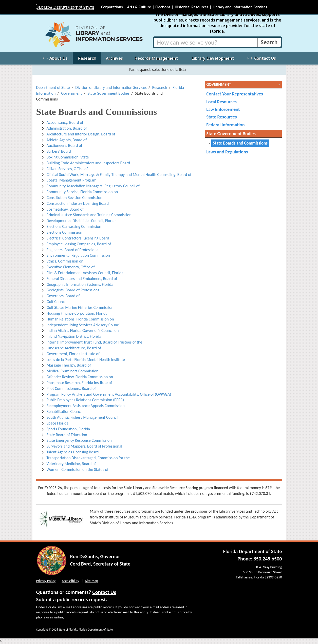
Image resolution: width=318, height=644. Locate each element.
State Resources (221, 117)
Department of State (53, 87)
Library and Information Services (240, 7)
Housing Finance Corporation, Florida (77, 313)
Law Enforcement (223, 109)
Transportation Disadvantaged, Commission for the (88, 458)
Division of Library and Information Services (111, 87)
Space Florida (58, 423)
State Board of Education (67, 435)
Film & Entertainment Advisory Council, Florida (85, 273)
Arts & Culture (139, 7)
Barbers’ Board (59, 151)
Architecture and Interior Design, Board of (81, 134)
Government (71, 93)
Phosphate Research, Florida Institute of (79, 383)
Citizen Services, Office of (67, 169)
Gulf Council (57, 302)
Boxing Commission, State (68, 157)
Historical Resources (191, 7)
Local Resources (221, 102)
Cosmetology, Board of (65, 209)
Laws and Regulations (227, 152)
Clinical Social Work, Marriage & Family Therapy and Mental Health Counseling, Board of (119, 175)
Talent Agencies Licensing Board (73, 452)
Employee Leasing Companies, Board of (79, 244)
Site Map (92, 581)
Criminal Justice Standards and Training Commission (89, 215)
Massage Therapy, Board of (69, 365)
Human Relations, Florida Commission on (80, 319)
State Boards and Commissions (240, 143)
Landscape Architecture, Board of (74, 348)
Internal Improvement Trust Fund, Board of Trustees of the (95, 342)
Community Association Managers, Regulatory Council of (93, 186)
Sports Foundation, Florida (68, 429)
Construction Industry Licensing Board (78, 203)
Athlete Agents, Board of (67, 140)
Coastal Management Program (72, 180)
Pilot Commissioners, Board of (71, 388)
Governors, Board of (63, 296)
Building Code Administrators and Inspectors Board (88, 163)
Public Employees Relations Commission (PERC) (85, 400)
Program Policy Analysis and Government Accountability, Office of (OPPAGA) (109, 394)
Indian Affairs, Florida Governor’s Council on (83, 330)
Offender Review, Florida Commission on (80, 377)
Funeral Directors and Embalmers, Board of (82, 279)
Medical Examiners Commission (73, 371)
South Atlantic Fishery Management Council (82, 417)
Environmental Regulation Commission (78, 255)
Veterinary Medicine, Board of (71, 464)
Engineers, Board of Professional (73, 250)
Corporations (112, 7)
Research (160, 87)
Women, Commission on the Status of (78, 469)
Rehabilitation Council (65, 411)
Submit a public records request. (72, 599)
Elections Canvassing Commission (74, 226)
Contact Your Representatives (235, 94)
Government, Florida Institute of (73, 354)
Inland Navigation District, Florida (74, 336)
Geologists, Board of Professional (74, 290)
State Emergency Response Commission (79, 440)
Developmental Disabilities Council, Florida (82, 221)
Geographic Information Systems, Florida (80, 284)
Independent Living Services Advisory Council (84, 325)
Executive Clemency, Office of (71, 267)
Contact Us (104, 592)
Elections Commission (64, 232)
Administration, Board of (67, 128)
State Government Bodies (108, 93)
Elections (163, 7)
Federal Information (225, 125)
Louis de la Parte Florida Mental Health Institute (86, 360)
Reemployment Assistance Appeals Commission (86, 406)
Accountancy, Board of (65, 122)
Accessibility (70, 581)
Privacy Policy (46, 581)
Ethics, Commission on (65, 261)
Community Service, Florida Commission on (82, 192)
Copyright (42, 630)
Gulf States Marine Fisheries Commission (80, 307)
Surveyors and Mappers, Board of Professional (84, 446)
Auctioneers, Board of (64, 145)
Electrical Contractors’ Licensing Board (78, 238)
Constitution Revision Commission (74, 198)
